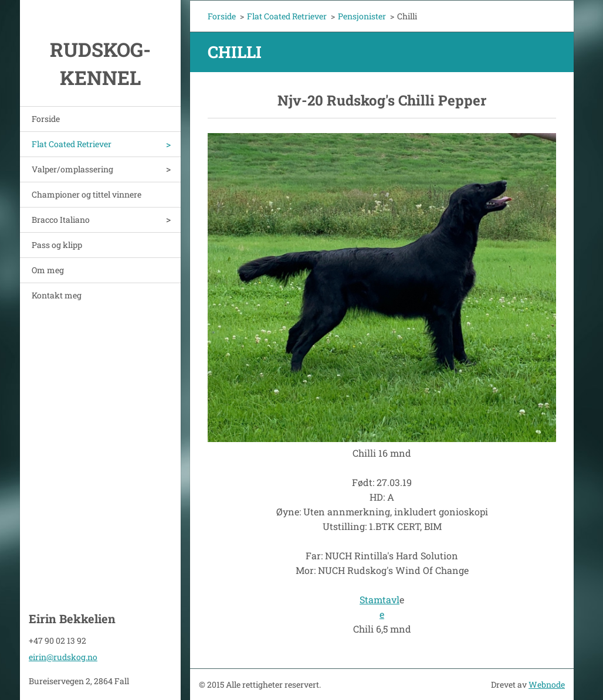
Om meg (48, 270)
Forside (46, 119)
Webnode (547, 684)
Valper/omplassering (72, 169)
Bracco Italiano (61, 220)
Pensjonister (362, 16)
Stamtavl (380, 599)
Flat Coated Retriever (72, 144)
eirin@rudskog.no (63, 657)
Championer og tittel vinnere (87, 194)
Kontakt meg (57, 295)
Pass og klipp (57, 245)
